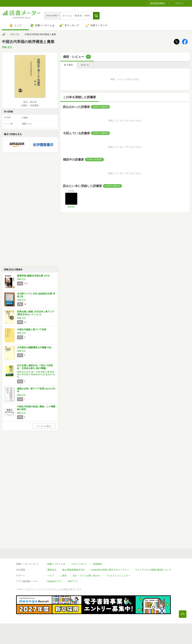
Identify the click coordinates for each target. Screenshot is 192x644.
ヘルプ (51, 576)
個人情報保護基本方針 (73, 570)
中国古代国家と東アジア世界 (32, 330)
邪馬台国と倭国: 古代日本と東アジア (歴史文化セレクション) (36, 313)
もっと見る (44, 426)
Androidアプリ (54, 581)
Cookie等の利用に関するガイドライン (110, 570)
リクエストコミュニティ (118, 576)
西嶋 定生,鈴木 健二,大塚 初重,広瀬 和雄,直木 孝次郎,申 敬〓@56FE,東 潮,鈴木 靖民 (36, 374)
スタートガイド (79, 564)
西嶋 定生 (15, 34)
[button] (96, 16)
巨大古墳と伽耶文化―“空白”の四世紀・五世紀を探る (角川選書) (35, 367)
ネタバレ (85, 65)
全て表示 (68, 65)
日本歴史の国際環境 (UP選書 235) (34, 348)
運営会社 (52, 570)
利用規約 (97, 564)
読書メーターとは (56, 564)
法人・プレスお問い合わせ (86, 576)
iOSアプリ (73, 581)
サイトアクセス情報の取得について (153, 570)
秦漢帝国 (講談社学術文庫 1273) (33, 276)
